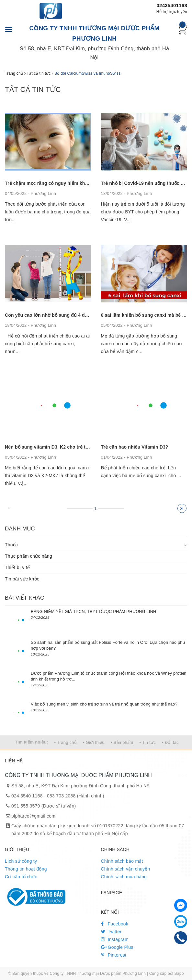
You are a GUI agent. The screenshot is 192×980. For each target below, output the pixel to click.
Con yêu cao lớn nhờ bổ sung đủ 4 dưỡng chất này (61, 315)
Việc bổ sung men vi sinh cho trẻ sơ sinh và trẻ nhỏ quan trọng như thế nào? (104, 704)
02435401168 (172, 5)
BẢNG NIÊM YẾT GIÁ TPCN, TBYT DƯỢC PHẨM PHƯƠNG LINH (94, 611)
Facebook (115, 924)
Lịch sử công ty (21, 861)
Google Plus (117, 947)
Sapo (179, 974)
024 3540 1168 (27, 796)
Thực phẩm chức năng (28, 556)
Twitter (111, 932)
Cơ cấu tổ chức (21, 877)
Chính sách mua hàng (124, 877)
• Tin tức (148, 742)
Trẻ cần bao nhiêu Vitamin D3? (135, 447)
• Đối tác (170, 742)
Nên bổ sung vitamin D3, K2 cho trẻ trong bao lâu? (60, 447)
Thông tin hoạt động (26, 869)
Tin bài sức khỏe (22, 579)
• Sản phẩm (122, 742)
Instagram (115, 939)
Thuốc (11, 545)
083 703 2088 (61, 796)
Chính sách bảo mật (122, 861)
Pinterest (114, 955)
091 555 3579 (26, 806)
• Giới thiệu (94, 742)
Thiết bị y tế (17, 567)
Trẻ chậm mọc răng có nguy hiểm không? (51, 183)
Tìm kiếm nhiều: (31, 742)
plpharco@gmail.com (33, 816)
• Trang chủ (66, 742)
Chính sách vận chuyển (126, 869)
